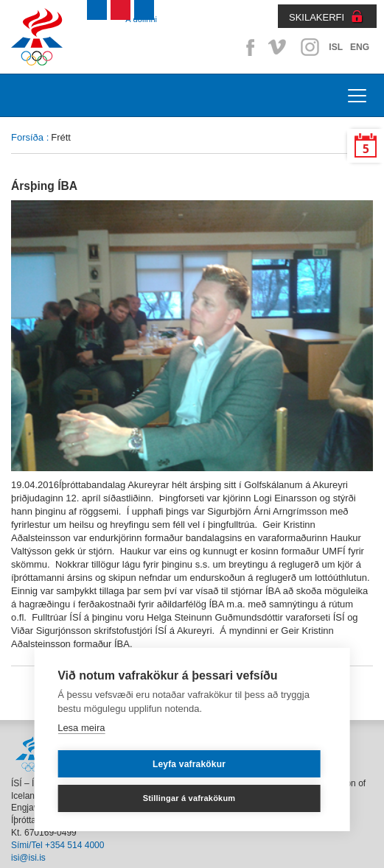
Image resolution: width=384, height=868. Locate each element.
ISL (336, 47)
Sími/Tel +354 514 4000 (57, 845)
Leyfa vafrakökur (189, 764)
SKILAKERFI (317, 17)
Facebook (248, 47)
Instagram (310, 47)
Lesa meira (81, 728)
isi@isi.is (28, 858)
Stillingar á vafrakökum (189, 798)
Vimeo (279, 47)
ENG (360, 47)
